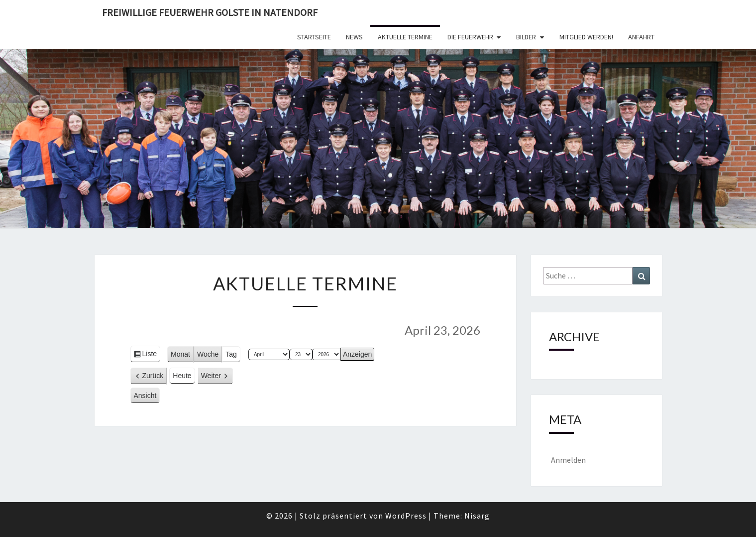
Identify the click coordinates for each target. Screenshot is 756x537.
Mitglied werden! (586, 37)
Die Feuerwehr (470, 37)
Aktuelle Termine (405, 37)
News (354, 37)
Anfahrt (641, 37)
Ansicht (147, 397)
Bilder (526, 37)
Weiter (211, 376)
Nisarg (477, 516)
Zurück (153, 376)
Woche (208, 354)
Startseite (314, 37)
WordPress (406, 516)
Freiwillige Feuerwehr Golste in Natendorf (210, 12)
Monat (180, 354)
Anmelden (568, 460)
